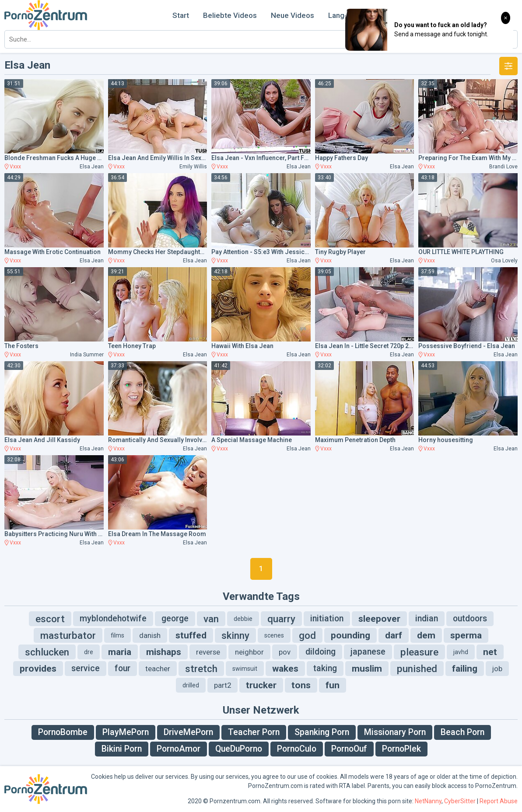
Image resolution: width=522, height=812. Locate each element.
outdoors (470, 619)
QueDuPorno (239, 749)
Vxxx (15, 167)
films (117, 635)
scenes (274, 635)
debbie (243, 619)
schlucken (47, 652)
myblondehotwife (113, 619)
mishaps (164, 652)
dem (426, 635)
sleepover (379, 619)
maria (120, 652)
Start (181, 15)
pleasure (419, 652)
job (497, 669)
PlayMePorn (126, 732)
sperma (466, 635)
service (86, 668)
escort (50, 619)
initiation (327, 619)
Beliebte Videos (230, 15)
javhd (461, 652)
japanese (368, 652)
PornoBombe (63, 732)
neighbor (249, 652)
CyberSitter (460, 801)
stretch (201, 669)
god (307, 635)
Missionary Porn (395, 732)
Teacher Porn (254, 732)
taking (325, 668)
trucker (261, 685)
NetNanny (428, 801)
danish (150, 635)
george (175, 619)
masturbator (68, 635)
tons (301, 685)
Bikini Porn (122, 749)
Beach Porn (462, 732)
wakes (285, 669)
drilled (191, 685)
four (123, 668)
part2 (222, 685)
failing (465, 669)
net (490, 652)
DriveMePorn (188, 732)
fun (333, 685)
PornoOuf (349, 749)
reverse (208, 652)
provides (38, 669)
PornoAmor (179, 749)
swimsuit (245, 669)
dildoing (321, 652)
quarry (281, 619)
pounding (350, 635)
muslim (367, 669)
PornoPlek (401, 749)
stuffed (191, 635)
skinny (235, 635)
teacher (158, 669)
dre (89, 652)
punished (417, 669)
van (211, 619)
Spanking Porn (322, 732)
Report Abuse (499, 801)
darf (394, 635)
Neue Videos (293, 15)
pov (285, 652)
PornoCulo (297, 749)
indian (427, 619)
